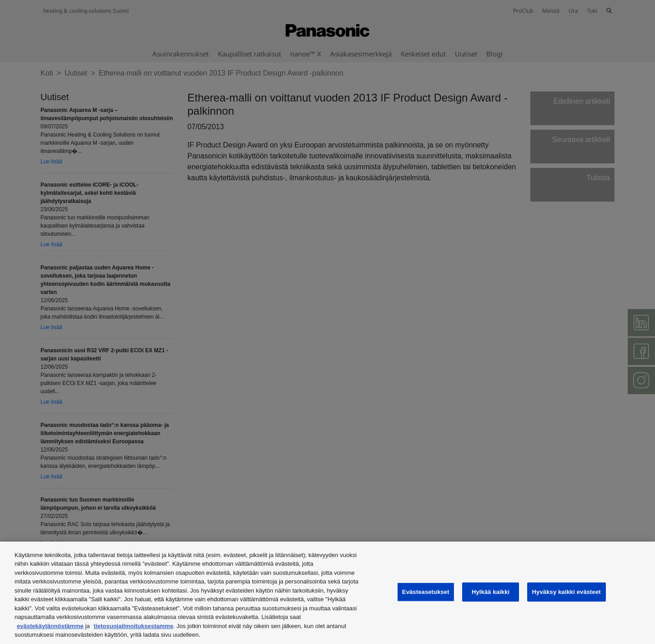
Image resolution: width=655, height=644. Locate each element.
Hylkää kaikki (491, 592)
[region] (327, 593)
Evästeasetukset (426, 592)
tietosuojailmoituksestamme (134, 626)
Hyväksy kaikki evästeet (567, 592)
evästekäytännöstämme (50, 626)
